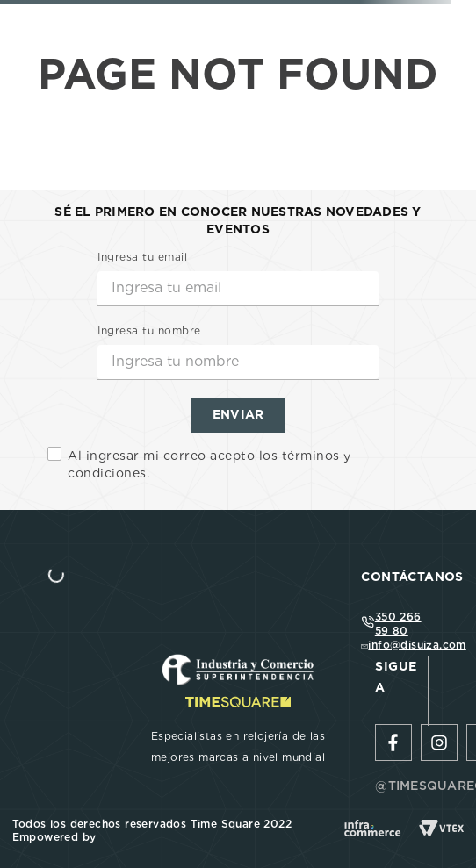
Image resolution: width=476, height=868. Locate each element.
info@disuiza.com (417, 645)
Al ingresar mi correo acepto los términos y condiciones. (209, 464)
